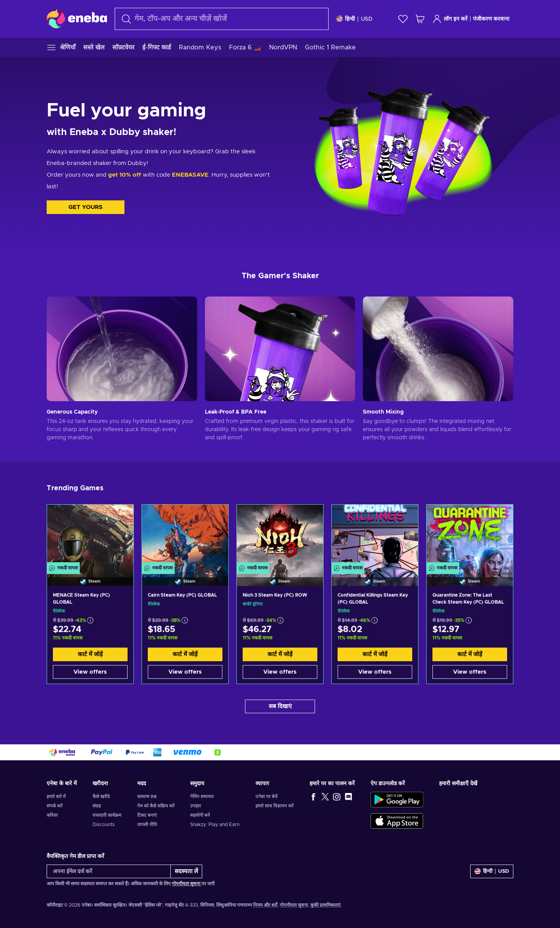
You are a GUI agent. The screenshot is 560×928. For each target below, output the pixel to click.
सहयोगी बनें (200, 815)
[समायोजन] (354, 19)
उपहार (196, 806)
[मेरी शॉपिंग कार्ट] (420, 19)
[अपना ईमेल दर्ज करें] (109, 871)
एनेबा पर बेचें (267, 796)
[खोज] (222, 19)
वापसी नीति (147, 824)
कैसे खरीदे (101, 796)
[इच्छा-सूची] (403, 19)
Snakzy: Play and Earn (215, 824)
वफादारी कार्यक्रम (107, 815)
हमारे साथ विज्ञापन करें (275, 806)
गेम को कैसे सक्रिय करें (156, 806)
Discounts (104, 824)
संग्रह (97, 806)
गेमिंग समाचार (202, 796)
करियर (52, 815)
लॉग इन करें (450, 19)
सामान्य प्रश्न (147, 796)
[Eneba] (77, 19)
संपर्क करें (55, 806)
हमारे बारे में (56, 796)
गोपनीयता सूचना (187, 884)
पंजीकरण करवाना (491, 19)
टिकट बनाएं (147, 815)
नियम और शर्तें (265, 905)
